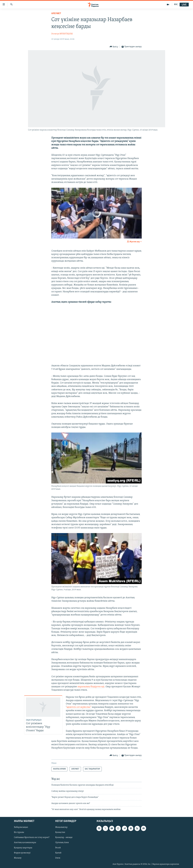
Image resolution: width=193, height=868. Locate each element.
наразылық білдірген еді (91, 687)
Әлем (58, 858)
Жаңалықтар (61, 827)
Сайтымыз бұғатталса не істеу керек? (32, 838)
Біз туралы (19, 832)
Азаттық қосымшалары (25, 843)
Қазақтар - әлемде (64, 838)
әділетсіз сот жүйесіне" (79, 707)
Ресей (58, 848)
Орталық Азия (62, 843)
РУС (176, 5)
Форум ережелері (22, 853)
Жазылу (18, 858)
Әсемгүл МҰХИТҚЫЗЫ (62, 34)
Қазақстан (60, 832)
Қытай (58, 853)
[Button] (114, 47)
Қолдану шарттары (23, 848)
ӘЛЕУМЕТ (56, 13)
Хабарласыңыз (21, 827)
